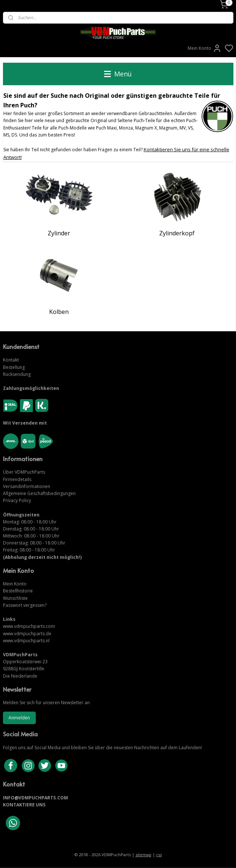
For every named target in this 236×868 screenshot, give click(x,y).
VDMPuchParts (29, 472)
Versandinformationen (27, 486)
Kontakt (11, 360)
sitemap (143, 855)
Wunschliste (15, 598)
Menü (118, 74)
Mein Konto (205, 48)
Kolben (59, 311)
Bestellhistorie (18, 591)
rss (159, 855)
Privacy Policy (17, 500)
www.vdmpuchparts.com (29, 626)
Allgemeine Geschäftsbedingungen (39, 493)
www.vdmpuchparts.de (27, 634)
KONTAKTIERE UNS (24, 805)
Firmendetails (17, 479)
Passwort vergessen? (25, 605)
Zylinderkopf (177, 233)
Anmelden (19, 718)
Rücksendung (17, 374)
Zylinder (59, 233)
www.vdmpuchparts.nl (26, 641)
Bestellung (14, 367)
